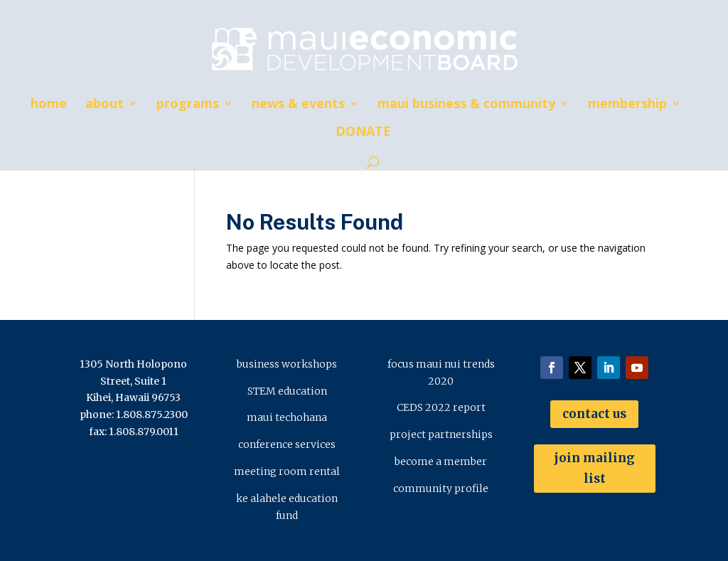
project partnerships (441, 434)
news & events (298, 105)
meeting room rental (287, 471)
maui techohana (287, 417)
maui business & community (466, 105)
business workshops (287, 364)
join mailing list (594, 468)
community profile (441, 488)
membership (627, 105)
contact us (594, 414)
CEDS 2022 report (441, 407)
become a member (441, 461)
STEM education (287, 391)
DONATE (363, 133)
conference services (287, 444)
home (49, 105)
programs (188, 105)
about (105, 105)
